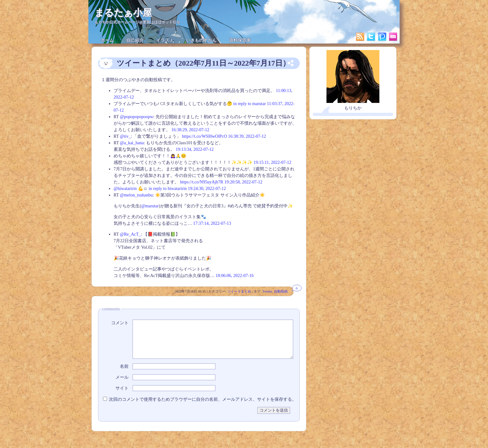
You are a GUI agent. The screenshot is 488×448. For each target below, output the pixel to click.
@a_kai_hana (132, 143)
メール (122, 385)
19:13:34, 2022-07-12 (195, 149)
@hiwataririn (125, 189)
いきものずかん (201, 40)
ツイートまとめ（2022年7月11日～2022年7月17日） (203, 63)
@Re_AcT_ (130, 234)
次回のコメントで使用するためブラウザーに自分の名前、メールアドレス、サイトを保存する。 (203, 407)
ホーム (107, 40)
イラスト (165, 40)
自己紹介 (135, 40)
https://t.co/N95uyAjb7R (202, 182)
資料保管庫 (240, 40)
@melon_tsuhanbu (136, 195)
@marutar (150, 206)
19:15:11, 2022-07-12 (273, 162)
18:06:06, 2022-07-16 (235, 276)
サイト (122, 396)
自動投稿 (281, 291)
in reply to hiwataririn (168, 189)
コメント (120, 323)
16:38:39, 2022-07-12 (247, 136)
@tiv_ (125, 136)
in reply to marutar (250, 104)
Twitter (267, 291)
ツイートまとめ (239, 291)
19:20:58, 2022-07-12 (243, 182)
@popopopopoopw (136, 117)
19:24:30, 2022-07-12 (207, 189)
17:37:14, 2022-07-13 (212, 223)
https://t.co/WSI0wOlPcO (204, 136)
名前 (124, 374)
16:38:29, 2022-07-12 (190, 130)
